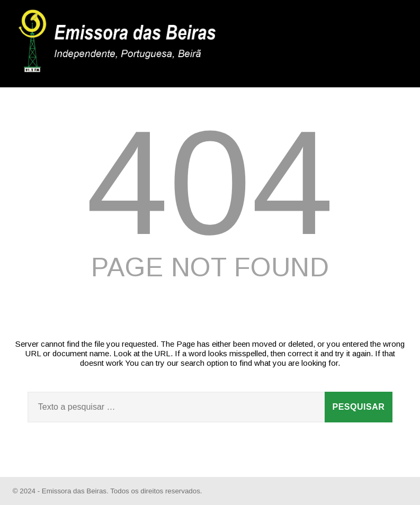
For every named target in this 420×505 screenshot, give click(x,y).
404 (210, 183)
